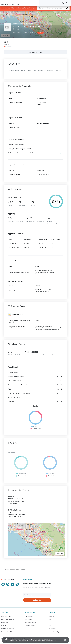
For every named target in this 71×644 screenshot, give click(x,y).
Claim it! (40, 33)
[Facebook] (8, 584)
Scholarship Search (31, 623)
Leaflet (49, 11)
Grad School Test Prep (8, 619)
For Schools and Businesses (9, 632)
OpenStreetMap (58, 11)
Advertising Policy (54, 632)
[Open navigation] (67, 3)
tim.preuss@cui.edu (19, 514)
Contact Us (52, 619)
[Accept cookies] (64, 640)
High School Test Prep (8, 629)
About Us (51, 616)
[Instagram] (17, 584)
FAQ (50, 623)
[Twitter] (3, 584)
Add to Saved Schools (36, 52)
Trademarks (52, 629)
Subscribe (37, 600)
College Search (29, 616)
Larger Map (5, 36)
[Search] (63, 3)
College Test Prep (6, 616)
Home (3, 8)
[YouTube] (12, 584)
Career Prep (5, 623)
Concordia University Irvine (26, 8)
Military (4, 626)
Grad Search (29, 619)
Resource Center (30, 626)
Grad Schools (11, 8)
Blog (50, 626)
